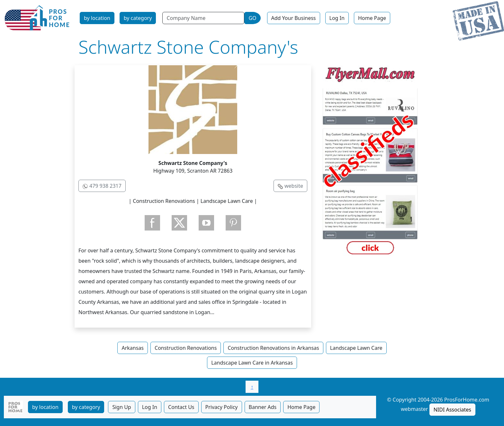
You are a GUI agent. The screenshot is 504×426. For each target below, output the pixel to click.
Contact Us (181, 407)
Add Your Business (294, 18)
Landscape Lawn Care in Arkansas (252, 363)
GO (252, 18)
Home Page (372, 18)
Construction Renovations (186, 348)
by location (97, 18)
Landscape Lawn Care (356, 348)
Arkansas (133, 348)
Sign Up (122, 407)
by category (138, 18)
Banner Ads (263, 407)
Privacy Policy (222, 407)
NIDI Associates (452, 410)
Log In (337, 18)
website (294, 186)
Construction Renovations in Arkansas (273, 348)
